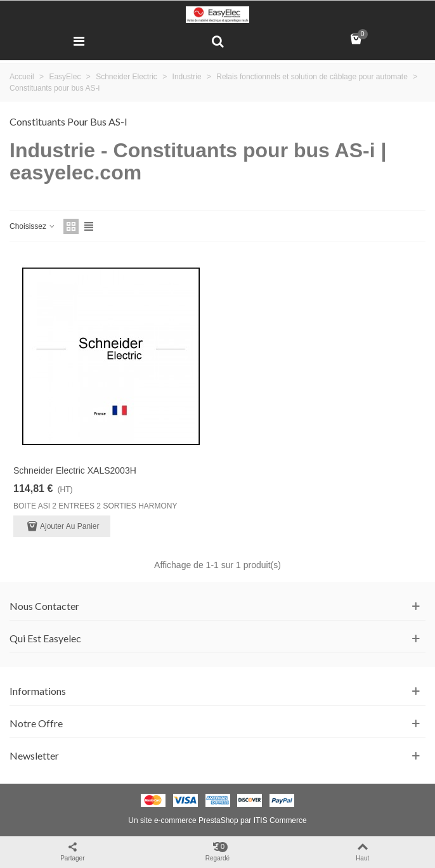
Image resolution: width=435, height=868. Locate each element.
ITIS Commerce (280, 820)
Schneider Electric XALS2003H (75, 470)
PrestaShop (218, 820)
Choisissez (33, 226)
